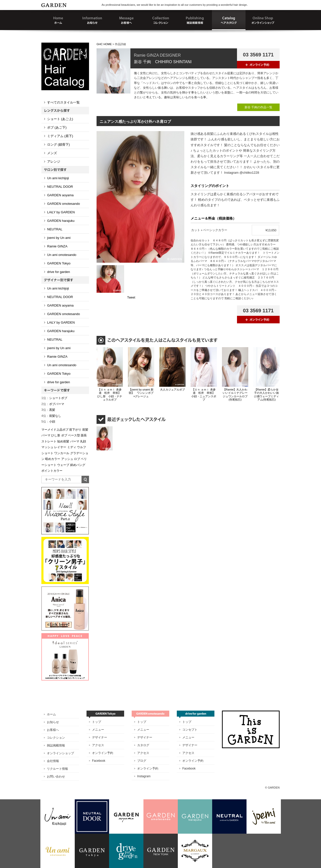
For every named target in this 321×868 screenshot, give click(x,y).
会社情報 (53, 761)
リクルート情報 (57, 769)
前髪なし (51, 416)
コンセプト (190, 730)
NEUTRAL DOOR (60, 187)
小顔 (48, 422)
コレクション (56, 738)
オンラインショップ (60, 753)
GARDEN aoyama (60, 195)
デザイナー (100, 737)
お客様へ (53, 730)
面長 (84, 435)
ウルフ (82, 447)
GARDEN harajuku (61, 221)
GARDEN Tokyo (59, 263)
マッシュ (47, 447)
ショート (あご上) (60, 119)
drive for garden (59, 272)
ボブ (64, 435)
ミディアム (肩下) (60, 136)
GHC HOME (104, 44)
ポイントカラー (52, 471)
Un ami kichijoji (58, 178)
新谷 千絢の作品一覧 (258, 107)
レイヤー (60, 447)
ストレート (49, 441)
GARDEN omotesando (64, 204)
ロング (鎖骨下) (58, 144)
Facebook (99, 761)
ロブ (77, 459)
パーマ (75, 441)
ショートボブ (54, 398)
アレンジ (54, 162)
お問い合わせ (56, 777)
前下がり (75, 430)
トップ (97, 722)
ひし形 (56, 435)
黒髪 (48, 410)
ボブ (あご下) (57, 127)
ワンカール (62, 453)
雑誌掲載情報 (56, 745)
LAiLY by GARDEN (61, 212)
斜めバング (78, 465)
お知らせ (53, 722)
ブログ (142, 761)
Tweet (131, 298)
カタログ (143, 745)
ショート (47, 453)
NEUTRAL (55, 229)
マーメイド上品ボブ (55, 430)
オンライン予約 (103, 753)
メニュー (98, 730)
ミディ (72, 447)
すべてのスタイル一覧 (63, 102)
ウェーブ (63, 465)
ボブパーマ (53, 404)
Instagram (144, 776)
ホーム (51, 714)
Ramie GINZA (57, 246)
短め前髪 (63, 441)
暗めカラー (53, 459)
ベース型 (74, 435)
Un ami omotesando (62, 255)
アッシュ (67, 459)
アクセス (98, 745)
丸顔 (83, 441)
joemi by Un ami (59, 238)
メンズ (52, 153)
